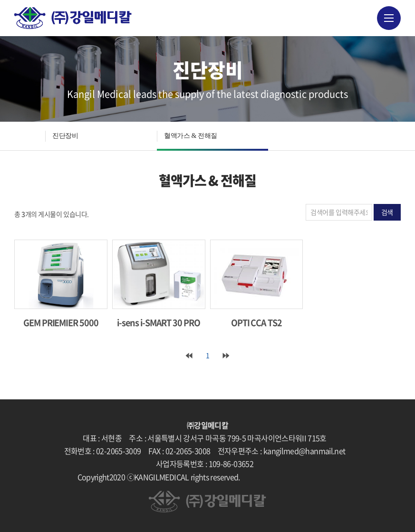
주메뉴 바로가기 (0, 0)
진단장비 (65, 136)
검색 (387, 212)
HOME (30, 136)
